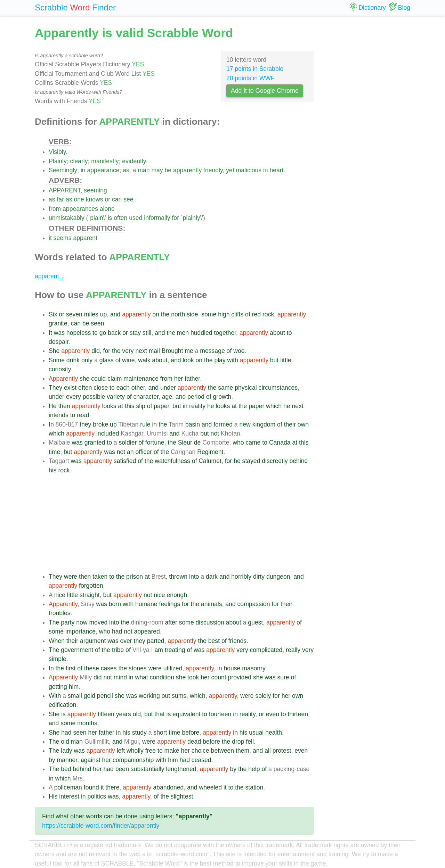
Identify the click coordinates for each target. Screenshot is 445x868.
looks (109, 406)
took (193, 677)
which (274, 406)
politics (97, 796)
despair (59, 342)
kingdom (264, 424)
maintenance (141, 379)
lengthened (181, 769)
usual (256, 733)
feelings (170, 604)
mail (154, 351)
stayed (251, 461)
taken (100, 577)
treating (175, 650)
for (175, 218)
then (64, 406)
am (159, 650)
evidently (134, 161)
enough (177, 595)
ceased (201, 760)
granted (95, 443)
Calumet (210, 461)
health (274, 733)
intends (59, 415)
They (55, 388)
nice (60, 595)
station (254, 787)
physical (246, 388)
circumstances (278, 388)
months (87, 723)
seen (97, 323)
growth (222, 397)
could (98, 379)
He (53, 406)
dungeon (278, 577)
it (50, 238)
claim (115, 379)
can (117, 199)
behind (299, 461)
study (139, 733)
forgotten (91, 586)
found (91, 787)
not (215, 433)
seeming (95, 190)
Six (53, 314)
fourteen (220, 714)
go (103, 333)
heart (277, 170)
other (138, 388)
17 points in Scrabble (255, 69)
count (219, 677)
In (51, 424)
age (167, 397)
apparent (85, 238)
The (54, 622)
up (104, 314)
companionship (133, 760)
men (183, 333)
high (224, 314)
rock (268, 314)
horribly (241, 577)
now (82, 622)
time (54, 452)
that (159, 714)
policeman (68, 787)
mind (120, 677)
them (242, 751)
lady (66, 751)
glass (107, 360)
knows (95, 199)
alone (107, 209)
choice (200, 751)
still (147, 333)
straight (90, 595)
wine (128, 360)
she (84, 379)
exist (70, 388)
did (95, 351)
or (107, 199)
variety (116, 397)
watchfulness (172, 461)
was (59, 333)
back (114, 333)
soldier (128, 443)
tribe (118, 650)
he (211, 406)
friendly (213, 170)
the (165, 314)
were (71, 577)
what (141, 677)
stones (138, 668)
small (75, 696)
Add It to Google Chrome (265, 91)
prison (135, 577)
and (115, 314)
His (53, 796)
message (212, 351)
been (122, 769)
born (115, 604)
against (91, 760)
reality (197, 406)
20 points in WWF (250, 78)
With (55, 696)
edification (62, 705)
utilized (173, 668)
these (92, 668)
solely (263, 696)
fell (250, 742)
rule (145, 424)
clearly (79, 161)
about (277, 333)
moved (98, 622)
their (290, 424)
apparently (187, 170)
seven (74, 314)
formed (223, 424)
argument (93, 641)
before (191, 733)
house (232, 668)
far (60, 199)
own (303, 424)
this (130, 406)
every (74, 397)
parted (156, 641)
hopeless (79, 333)
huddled (201, 333)
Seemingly (63, 170)
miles (91, 314)
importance (80, 631)
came (253, 443)
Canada (280, 443)
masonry (253, 668)
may (157, 170)
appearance (103, 170)
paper (161, 406)
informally (157, 218)
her (179, 379)
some (209, 314)
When (57, 641)
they (85, 424)
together (225, 333)
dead (194, 742)
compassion (254, 604)
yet (230, 170)
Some (57, 360)
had (117, 631)
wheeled (210, 787)
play (220, 360)
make (172, 751)
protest (282, 751)
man (144, 170)
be (168, 170)
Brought (172, 351)
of (248, 314)
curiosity (60, 369)
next (141, 351)
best (214, 641)
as (126, 170)
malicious (249, 170)
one (79, 199)
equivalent (186, 714)
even (273, 714)
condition (162, 677)
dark (212, 577)
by (52, 760)
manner (67, 760)
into (194, 577)
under (168, 388)
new (245, 424)
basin (193, 424)
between (223, 751)
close (101, 388)
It (50, 333)
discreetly (275, 461)
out (166, 696)
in (83, 170)
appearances (80, 209)
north (178, 314)
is (110, 218)
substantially (148, 769)
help (254, 769)
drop (238, 742)
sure (283, 677)
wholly (135, 751)
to (95, 333)
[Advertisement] (181, 523)
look (188, 360)
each (123, 388)
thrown (178, 577)
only (87, 360)
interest (69, 796)
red (256, 314)
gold (90, 696)
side (192, 314)
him (74, 687)
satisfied (125, 461)
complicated (266, 650)
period (196, 397)
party (68, 622)
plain (96, 218)
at (121, 406)
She (54, 351)
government (77, 650)
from (55, 209)
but (274, 360)
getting (58, 687)
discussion (210, 622)
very (128, 351)
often (120, 218)
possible (94, 397)
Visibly (57, 152)
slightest (182, 796)
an (130, 452)
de (197, 443)
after (171, 622)
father (192, 379)
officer (144, 452)
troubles (60, 613)
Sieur (185, 443)
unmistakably (67, 218)
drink (73, 360)
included (108, 433)
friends (238, 641)
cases (109, 668)
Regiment (210, 452)
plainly (192, 218)
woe (239, 351)
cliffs (237, 314)
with (233, 360)
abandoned (168, 787)
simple (58, 659)
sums (179, 696)
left (121, 751)
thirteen (298, 714)
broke (100, 424)
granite (58, 323)
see (128, 199)
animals (212, 604)
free (151, 751)
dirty (259, 577)
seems (63, 238)
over (126, 641)
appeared (147, 631)
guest (255, 622)
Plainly (58, 161)
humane (146, 604)
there (112, 787)
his (53, 470)
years (124, 714)
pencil (105, 696)
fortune (155, 443)
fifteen (106, 714)
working (149, 696)
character (146, 397)
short (160, 733)
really (293, 650)
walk (144, 360)
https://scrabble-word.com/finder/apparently (101, 826)
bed (66, 769)
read (83, 415)
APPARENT (65, 190)
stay (135, 333)
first (71, 668)
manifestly (105, 161)
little (286, 360)
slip (140, 406)
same (225, 388)
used (136, 218)
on (156, 314)
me (189, 351)
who (238, 443)
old (137, 714)
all (268, 751)
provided (240, 677)
